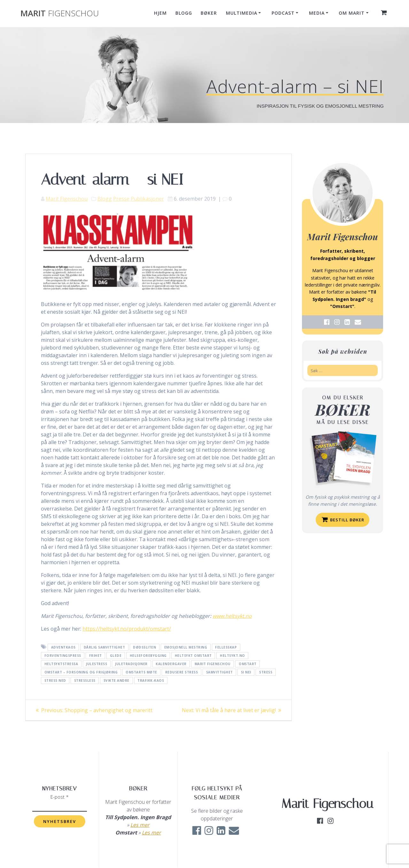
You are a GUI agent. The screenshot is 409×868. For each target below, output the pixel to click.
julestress (96, 664)
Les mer (140, 825)
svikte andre (116, 680)
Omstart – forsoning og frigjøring (81, 672)
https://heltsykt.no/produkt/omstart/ (127, 629)
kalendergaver (171, 664)
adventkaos (63, 647)
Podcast (283, 13)
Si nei (246, 672)
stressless (85, 680)
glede (116, 656)
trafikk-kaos (151, 680)
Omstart (248, 664)
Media (317, 13)
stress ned (55, 680)
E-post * (60, 797)
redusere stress (182, 672)
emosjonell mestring (186, 647)
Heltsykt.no (232, 656)
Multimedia (242, 13)
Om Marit (352, 13)
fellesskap (226, 647)
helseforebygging (148, 656)
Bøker (209, 13)
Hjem (160, 13)
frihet (96, 656)
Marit (60, 13)
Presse (121, 199)
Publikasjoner (147, 199)
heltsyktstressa (61, 664)
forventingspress (63, 656)
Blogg (184, 13)
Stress (266, 672)
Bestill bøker (343, 519)
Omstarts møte (141, 672)
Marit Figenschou (67, 199)
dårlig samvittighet (104, 647)
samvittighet (220, 672)
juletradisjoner (131, 664)
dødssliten (144, 647)
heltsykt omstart (193, 656)
